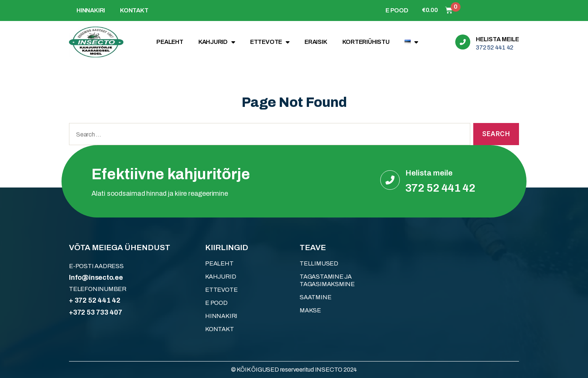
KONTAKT (134, 10)
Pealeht (170, 42)
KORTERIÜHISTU (366, 42)
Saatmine (315, 297)
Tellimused (319, 263)
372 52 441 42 (495, 47)
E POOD (397, 10)
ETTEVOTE (270, 42)
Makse (310, 310)
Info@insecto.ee (96, 277)
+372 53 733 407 (96, 312)
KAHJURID (217, 42)
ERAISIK (316, 42)
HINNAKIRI (91, 10)
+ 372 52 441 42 (95, 300)
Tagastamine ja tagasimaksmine (327, 280)
